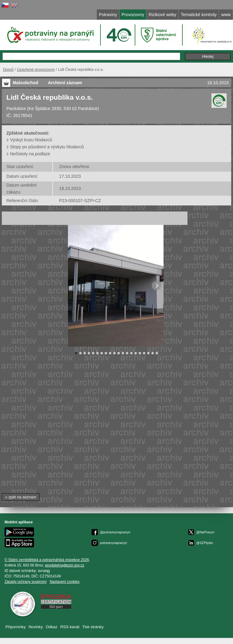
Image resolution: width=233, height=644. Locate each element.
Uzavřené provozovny (36, 69)
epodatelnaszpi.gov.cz (64, 565)
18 (148, 353)
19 (153, 353)
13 (127, 353)
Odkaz (52, 627)
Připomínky (15, 627)
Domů (8, 69)
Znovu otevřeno (74, 167)
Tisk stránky (93, 627)
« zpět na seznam (21, 497)
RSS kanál (70, 627)
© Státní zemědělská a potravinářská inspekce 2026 (47, 560)
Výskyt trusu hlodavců (31, 140)
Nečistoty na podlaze (30, 154)
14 (131, 353)
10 (114, 353)
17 (144, 353)
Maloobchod (25, 83)
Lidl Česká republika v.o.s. (50, 97)
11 (119, 353)
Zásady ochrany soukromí (26, 582)
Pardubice (16, 108)
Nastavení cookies (65, 582)
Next (157, 286)
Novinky (36, 627)
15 (136, 353)
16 (140, 353)
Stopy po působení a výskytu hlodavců (47, 147)
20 (157, 353)
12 (123, 353)
